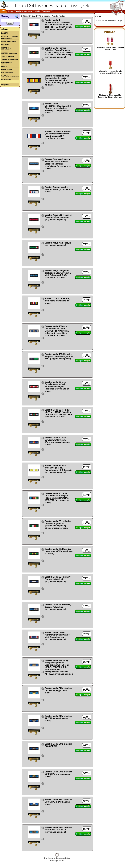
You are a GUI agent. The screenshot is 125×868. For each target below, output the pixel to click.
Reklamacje (46, 11)
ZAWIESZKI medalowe (10, 60)
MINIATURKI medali (9, 41)
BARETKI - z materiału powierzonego (10, 37)
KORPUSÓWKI (7, 69)
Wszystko (5, 85)
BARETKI (5, 33)
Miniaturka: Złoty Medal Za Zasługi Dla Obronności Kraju (110, 96)
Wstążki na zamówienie (24, 11)
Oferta (3, 11)
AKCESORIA (6, 79)
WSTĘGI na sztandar (9, 53)
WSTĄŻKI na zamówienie (6, 49)
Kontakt (10, 11)
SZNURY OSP (6, 63)
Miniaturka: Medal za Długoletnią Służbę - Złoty (110, 48)
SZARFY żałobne (8, 56)
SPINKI (4, 66)
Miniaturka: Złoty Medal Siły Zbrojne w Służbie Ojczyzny (110, 72)
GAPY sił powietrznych (10, 76)
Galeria (37, 11)
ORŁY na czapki (7, 73)
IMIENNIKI (5, 45)
